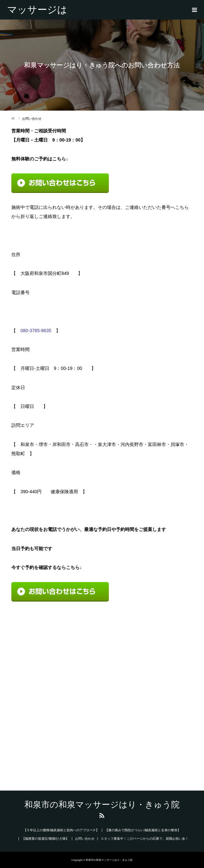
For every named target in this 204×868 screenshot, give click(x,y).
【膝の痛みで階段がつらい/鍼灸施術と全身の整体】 (143, 830)
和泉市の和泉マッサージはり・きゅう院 (37, 10)
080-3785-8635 (36, 331)
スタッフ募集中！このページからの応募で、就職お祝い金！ (145, 839)
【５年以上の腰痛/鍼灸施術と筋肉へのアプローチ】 (61, 830)
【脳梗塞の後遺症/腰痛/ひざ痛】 (45, 839)
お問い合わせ (85, 839)
